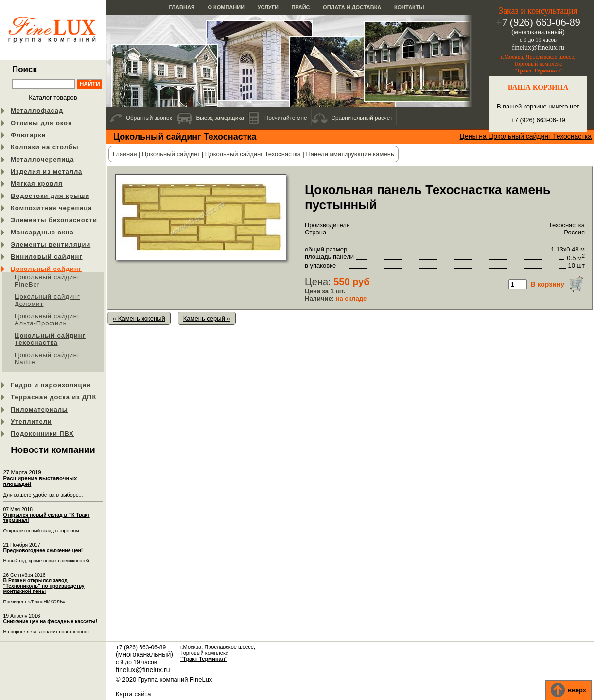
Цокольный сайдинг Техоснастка (50, 339)
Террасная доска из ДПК (53, 397)
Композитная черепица (51, 208)
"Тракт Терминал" (538, 71)
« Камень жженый (139, 318)
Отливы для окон (42, 123)
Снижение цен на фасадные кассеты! (50, 621)
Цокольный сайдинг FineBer (47, 281)
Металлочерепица (42, 159)
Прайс (300, 7)
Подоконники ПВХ (42, 434)
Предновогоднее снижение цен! (43, 550)
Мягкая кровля (37, 184)
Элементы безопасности (54, 220)
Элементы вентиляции (51, 244)
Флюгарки (28, 135)
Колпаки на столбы (44, 147)
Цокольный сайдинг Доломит (47, 300)
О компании (226, 7)
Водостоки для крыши (50, 196)
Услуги (268, 7)
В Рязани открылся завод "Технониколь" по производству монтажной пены (44, 586)
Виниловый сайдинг (47, 257)
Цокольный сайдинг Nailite (47, 359)
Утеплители (31, 422)
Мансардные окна (42, 232)
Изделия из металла (46, 171)
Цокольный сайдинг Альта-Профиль (47, 320)
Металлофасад (37, 111)
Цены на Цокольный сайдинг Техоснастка (526, 136)
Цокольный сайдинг (46, 269)
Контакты (409, 7)
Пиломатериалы (39, 409)
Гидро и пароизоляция (51, 385)
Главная (182, 7)
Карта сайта (133, 694)
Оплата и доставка (352, 7)
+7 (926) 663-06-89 (538, 120)
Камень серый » (207, 318)
